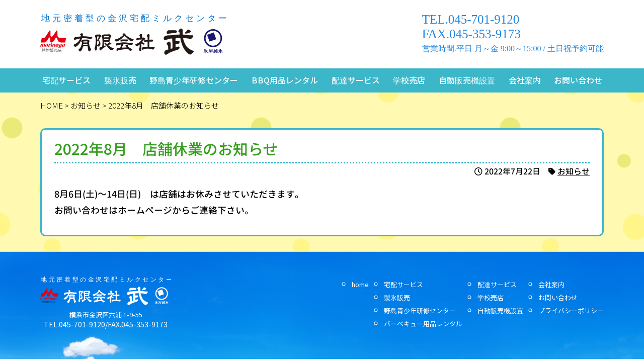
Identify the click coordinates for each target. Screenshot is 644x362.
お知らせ (574, 171)
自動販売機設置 (467, 80)
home (360, 284)
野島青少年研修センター (194, 80)
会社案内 (525, 80)
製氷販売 (120, 80)
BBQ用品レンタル (285, 80)
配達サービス (356, 80)
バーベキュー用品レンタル (423, 324)
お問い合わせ (578, 80)
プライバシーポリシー (571, 310)
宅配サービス (66, 80)
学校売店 (409, 80)
